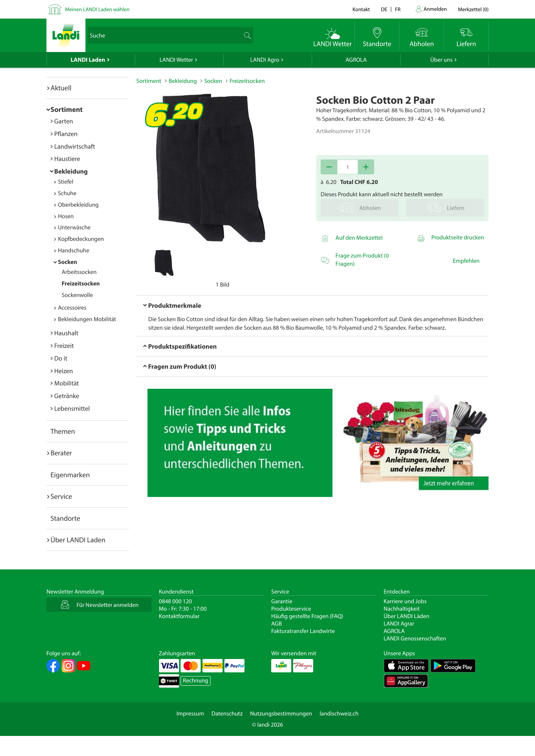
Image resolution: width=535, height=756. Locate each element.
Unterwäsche (74, 227)
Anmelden (435, 9)
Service (61, 496)
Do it (61, 358)
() (473, 9)
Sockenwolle (77, 295)
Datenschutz (227, 714)
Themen (63, 431)
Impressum (190, 714)
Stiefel (66, 182)
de (384, 9)
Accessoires (72, 308)
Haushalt (66, 333)
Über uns (441, 60)
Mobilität (67, 383)
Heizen (64, 371)
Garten (64, 121)
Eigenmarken (70, 475)
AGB (277, 624)
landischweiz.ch (339, 714)
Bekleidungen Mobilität (87, 319)
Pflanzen (66, 134)
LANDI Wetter (176, 60)
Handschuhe (74, 251)
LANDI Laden (88, 60)
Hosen (66, 216)
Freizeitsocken (81, 284)
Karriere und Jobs (405, 601)
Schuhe (67, 193)
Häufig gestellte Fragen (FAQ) (307, 616)
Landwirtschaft (75, 146)
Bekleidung (71, 171)
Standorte (65, 518)
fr (398, 9)
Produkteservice (291, 609)
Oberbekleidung (78, 205)
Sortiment (67, 109)
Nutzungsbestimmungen (281, 714)
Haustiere (67, 159)
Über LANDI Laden (78, 540)
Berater (61, 453)
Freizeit (64, 345)
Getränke (67, 396)
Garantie (282, 601)
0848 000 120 (176, 601)
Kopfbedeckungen (81, 239)
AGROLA (356, 60)
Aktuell (61, 88)
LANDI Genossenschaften (415, 639)
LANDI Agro (265, 60)
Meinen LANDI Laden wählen (97, 9)
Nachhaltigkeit (402, 609)
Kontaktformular (179, 616)
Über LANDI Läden (407, 616)
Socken (68, 262)
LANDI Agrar (399, 624)
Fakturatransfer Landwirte (303, 631)
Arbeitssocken (79, 272)
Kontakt (361, 9)
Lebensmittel (72, 408)
